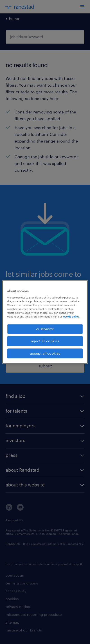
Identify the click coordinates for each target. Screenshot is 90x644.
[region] (45, 322)
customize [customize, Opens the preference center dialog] (45, 329)
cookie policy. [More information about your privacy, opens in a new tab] (71, 317)
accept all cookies (45, 353)
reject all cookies (45, 341)
